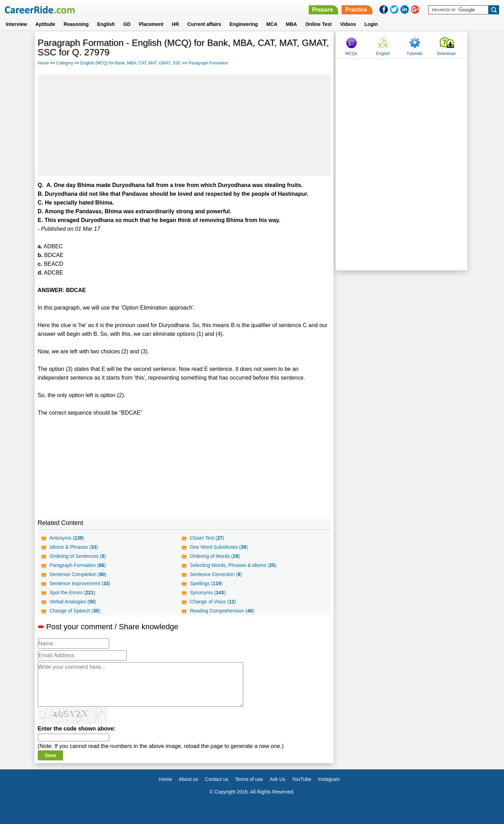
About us (188, 779)
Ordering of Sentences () (78, 556)
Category (65, 63)
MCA (272, 24)
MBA (292, 24)
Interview (16, 24)
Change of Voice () (213, 602)
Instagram (329, 779)
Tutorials (415, 54)
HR (175, 24)
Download (446, 54)
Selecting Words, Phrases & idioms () (233, 565)
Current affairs (204, 24)
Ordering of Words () (215, 556)
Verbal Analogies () (73, 602)
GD (127, 24)
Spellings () (206, 583)
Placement (151, 24)
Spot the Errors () (73, 593)
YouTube (302, 779)
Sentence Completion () (78, 574)
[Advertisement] (184, 125)
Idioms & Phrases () (74, 547)
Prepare (323, 10)
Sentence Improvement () (80, 583)
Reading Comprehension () (222, 611)
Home (43, 63)
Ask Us (278, 779)
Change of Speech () (75, 611)
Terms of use (249, 779)
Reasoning (76, 24)
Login (371, 24)
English (106, 24)
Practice (356, 10)
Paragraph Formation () (78, 565)
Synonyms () (208, 593)
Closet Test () (207, 538)
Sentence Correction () (216, 574)
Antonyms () (67, 538)
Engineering (244, 24)
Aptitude (45, 24)
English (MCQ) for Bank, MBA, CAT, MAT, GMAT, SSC (131, 63)
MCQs (351, 54)
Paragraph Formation (208, 63)
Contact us (216, 779)
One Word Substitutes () (219, 547)
